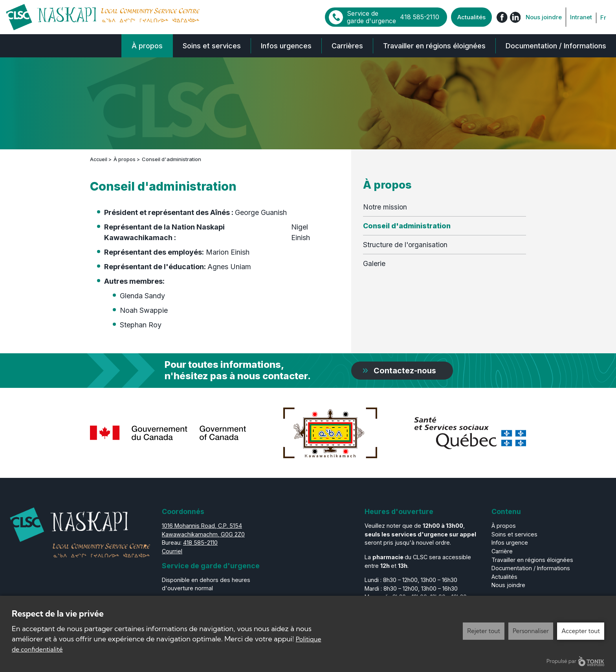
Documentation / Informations (556, 46)
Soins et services (212, 46)
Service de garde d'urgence (393, 17)
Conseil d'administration (407, 225)
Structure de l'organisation (405, 244)
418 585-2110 (200, 543)
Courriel (172, 551)
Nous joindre (544, 17)
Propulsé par (575, 661)
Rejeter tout (484, 631)
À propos (147, 46)
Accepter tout (581, 631)
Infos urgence (510, 543)
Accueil (99, 159)
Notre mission (385, 207)
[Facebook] (502, 17)
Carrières (347, 46)
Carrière (502, 551)
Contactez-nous (405, 370)
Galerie (374, 263)
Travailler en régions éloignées (434, 46)
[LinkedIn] (515, 17)
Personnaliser (531, 631)
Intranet (581, 17)
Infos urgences (286, 46)
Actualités (471, 17)
